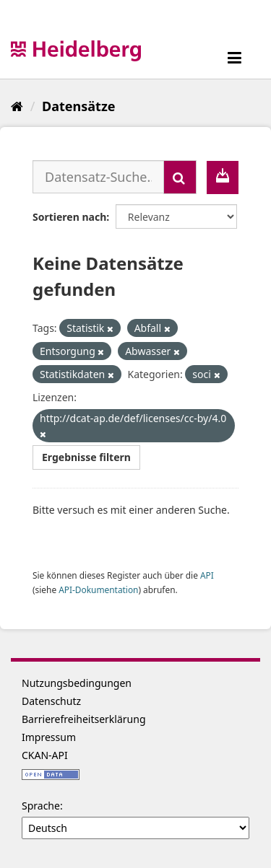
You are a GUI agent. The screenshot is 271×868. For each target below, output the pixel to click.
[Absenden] (180, 177)
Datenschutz (51, 701)
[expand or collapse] (235, 57)
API (207, 575)
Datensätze (78, 106)
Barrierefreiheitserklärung (84, 719)
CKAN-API (45, 755)
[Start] (17, 106)
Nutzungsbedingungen (77, 683)
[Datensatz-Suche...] (98, 177)
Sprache (41, 806)
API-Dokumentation (98, 589)
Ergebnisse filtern (86, 457)
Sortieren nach (69, 217)
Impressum (49, 737)
